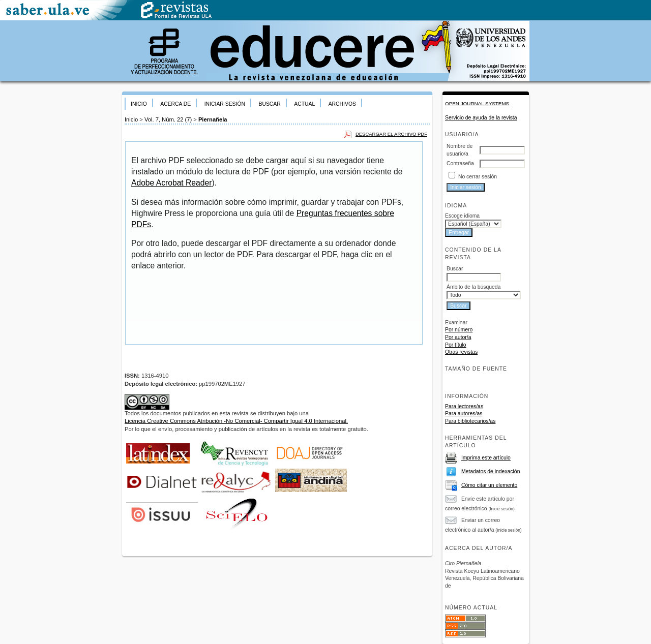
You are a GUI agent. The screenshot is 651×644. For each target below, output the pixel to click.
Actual (304, 104)
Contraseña (460, 163)
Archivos (342, 104)
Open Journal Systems (477, 103)
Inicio (139, 104)
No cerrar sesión (478, 177)
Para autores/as (464, 413)
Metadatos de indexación (491, 471)
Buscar (269, 104)
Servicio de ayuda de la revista (481, 118)
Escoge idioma (462, 216)
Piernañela (213, 119)
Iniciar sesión (225, 104)
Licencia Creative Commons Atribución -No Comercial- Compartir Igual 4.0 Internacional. (236, 421)
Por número (459, 330)
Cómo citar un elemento (489, 485)
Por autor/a (458, 337)
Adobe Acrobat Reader (171, 183)
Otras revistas (461, 352)
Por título (456, 345)
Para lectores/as (464, 406)
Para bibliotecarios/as (470, 421)
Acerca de (175, 104)
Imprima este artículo (486, 458)
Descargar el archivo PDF (391, 134)
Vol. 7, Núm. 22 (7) (168, 119)
